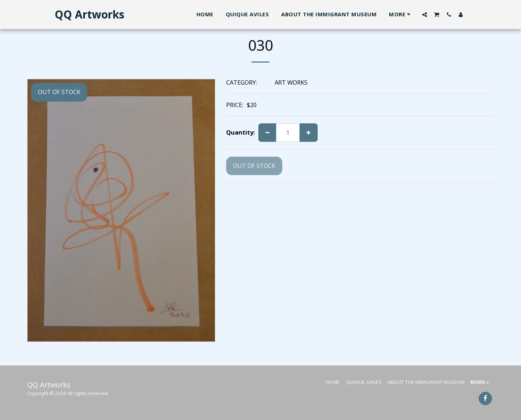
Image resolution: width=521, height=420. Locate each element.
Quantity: (240, 133)
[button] (425, 14)
